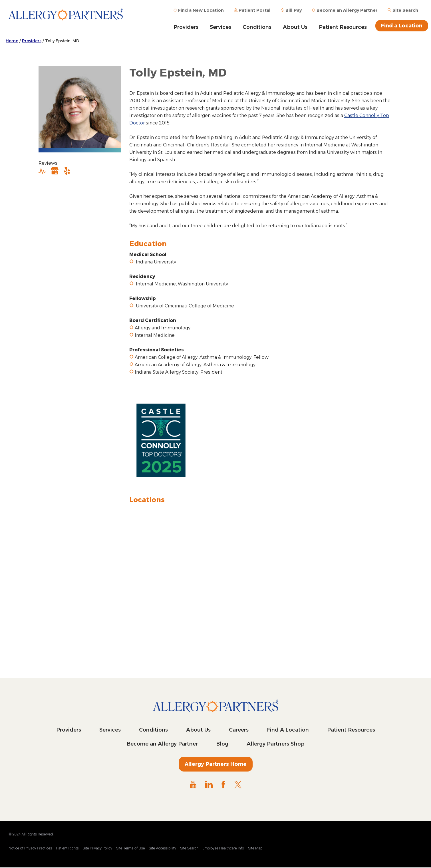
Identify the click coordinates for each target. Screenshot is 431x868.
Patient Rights (67, 848)
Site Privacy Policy (97, 848)
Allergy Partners (66, 19)
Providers (186, 27)
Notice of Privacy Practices (30, 848)
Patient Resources (343, 27)
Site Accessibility (163, 848)
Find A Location (288, 730)
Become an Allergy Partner (162, 744)
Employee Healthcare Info (223, 848)
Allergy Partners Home (216, 764)
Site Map (255, 848)
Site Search (189, 848)
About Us (295, 27)
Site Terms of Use (131, 848)
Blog (222, 744)
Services (220, 27)
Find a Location (402, 26)
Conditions (257, 27)
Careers (239, 730)
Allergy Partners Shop (276, 744)
